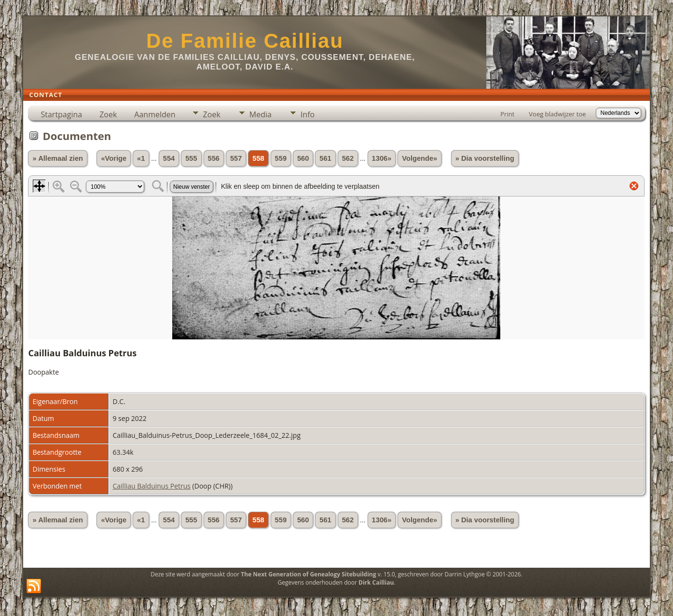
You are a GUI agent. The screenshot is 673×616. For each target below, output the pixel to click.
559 (281, 158)
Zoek (108, 114)
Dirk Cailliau (376, 582)
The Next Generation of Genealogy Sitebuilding (308, 574)
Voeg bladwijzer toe (557, 114)
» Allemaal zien (58, 158)
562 (348, 158)
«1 (141, 158)
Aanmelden (155, 114)
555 (191, 158)
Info (308, 114)
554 (169, 158)
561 (325, 158)
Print (507, 114)
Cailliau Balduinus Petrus (151, 486)
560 (303, 158)
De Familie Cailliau (245, 41)
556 (214, 158)
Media (261, 114)
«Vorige (114, 158)
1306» (382, 158)
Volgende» (419, 158)
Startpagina (61, 114)
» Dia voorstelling (485, 158)
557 (236, 158)
